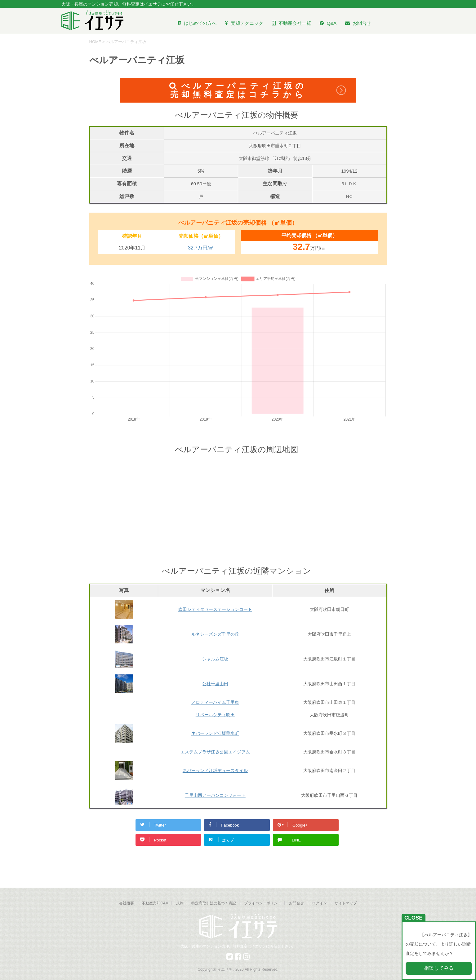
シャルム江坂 (215, 659)
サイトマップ (346, 903)
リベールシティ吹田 (215, 715)
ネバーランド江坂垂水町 (215, 733)
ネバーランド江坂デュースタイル (215, 770)
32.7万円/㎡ (201, 248)
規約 (180, 903)
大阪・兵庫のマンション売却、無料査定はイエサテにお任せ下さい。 (238, 946)
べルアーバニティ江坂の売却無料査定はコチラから (238, 90)
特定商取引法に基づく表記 (214, 903)
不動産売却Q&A (155, 903)
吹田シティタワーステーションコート (215, 609)
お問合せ (296, 903)
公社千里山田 (215, 684)
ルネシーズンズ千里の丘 (215, 634)
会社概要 (127, 903)
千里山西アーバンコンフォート (215, 795)
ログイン (319, 903)
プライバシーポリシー (263, 903)
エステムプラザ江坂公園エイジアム (215, 752)
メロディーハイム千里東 (215, 702)
